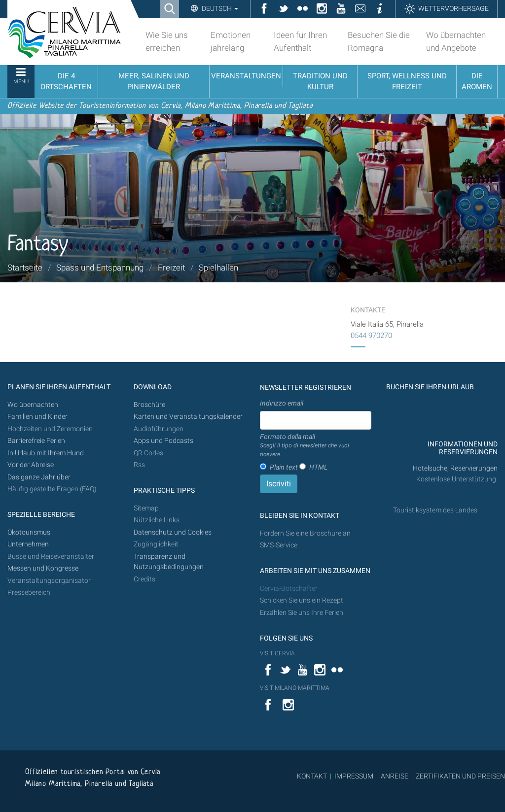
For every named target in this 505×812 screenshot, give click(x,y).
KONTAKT (312, 776)
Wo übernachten (33, 405)
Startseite (25, 268)
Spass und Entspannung (100, 268)
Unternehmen (28, 544)
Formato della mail (316, 446)
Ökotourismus (29, 532)
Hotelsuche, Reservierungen (455, 468)
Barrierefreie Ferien (37, 441)
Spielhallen (218, 268)
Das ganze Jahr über (39, 477)
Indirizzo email (282, 403)
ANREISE (395, 776)
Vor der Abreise (31, 465)
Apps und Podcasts (163, 441)
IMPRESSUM (354, 776)
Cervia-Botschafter (289, 589)
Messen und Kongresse (43, 568)
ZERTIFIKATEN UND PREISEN (460, 776)
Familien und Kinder (37, 417)
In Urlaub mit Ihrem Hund (46, 453)
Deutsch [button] (219, 8)
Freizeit (171, 268)
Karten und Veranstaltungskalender (188, 417)
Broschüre (149, 405)
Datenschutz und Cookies (173, 532)
